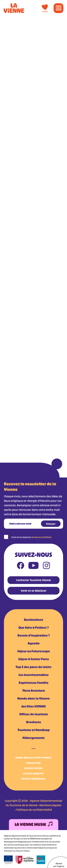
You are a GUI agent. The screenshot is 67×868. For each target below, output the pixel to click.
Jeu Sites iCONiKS (33, 706)
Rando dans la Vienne (33, 699)
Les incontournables (34, 675)
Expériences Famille (34, 683)
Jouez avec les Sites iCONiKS (33, 758)
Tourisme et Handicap (34, 730)
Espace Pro (34, 763)
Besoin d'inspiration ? (34, 636)
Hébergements (34, 738)
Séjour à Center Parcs (34, 659)
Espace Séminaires (33, 779)
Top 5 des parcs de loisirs (33, 667)
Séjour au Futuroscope (34, 651)
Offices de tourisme (34, 714)
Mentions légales (50, 805)
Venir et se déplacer (34, 591)
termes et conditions (41, 537)
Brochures (34, 722)
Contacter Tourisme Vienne (33, 580)
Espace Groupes (34, 774)
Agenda (34, 643)
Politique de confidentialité (34, 810)
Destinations (34, 620)
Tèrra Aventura (34, 691)
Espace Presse (33, 768)
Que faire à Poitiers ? (33, 628)
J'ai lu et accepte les (31, 537)
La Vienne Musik (34, 825)
